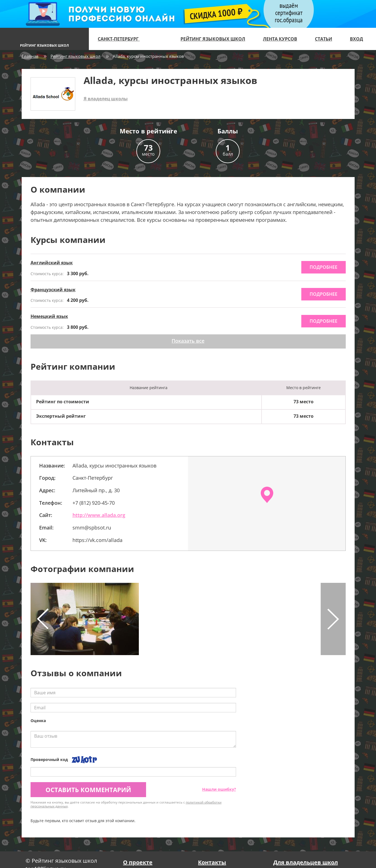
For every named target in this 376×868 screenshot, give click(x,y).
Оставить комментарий (88, 790)
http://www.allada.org (99, 515)
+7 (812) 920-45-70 (94, 503)
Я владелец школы (106, 99)
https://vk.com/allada (97, 540)
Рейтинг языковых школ (213, 39)
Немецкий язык (49, 316)
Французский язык (53, 290)
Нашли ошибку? (219, 789)
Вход (356, 39)
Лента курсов (280, 39)
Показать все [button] (188, 341)
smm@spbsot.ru (92, 528)
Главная (30, 56)
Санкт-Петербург (121, 39)
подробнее (324, 267)
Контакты (212, 862)
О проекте (138, 862)
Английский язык (52, 263)
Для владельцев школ (306, 862)
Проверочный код (49, 759)
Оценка (38, 721)
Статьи (324, 39)
